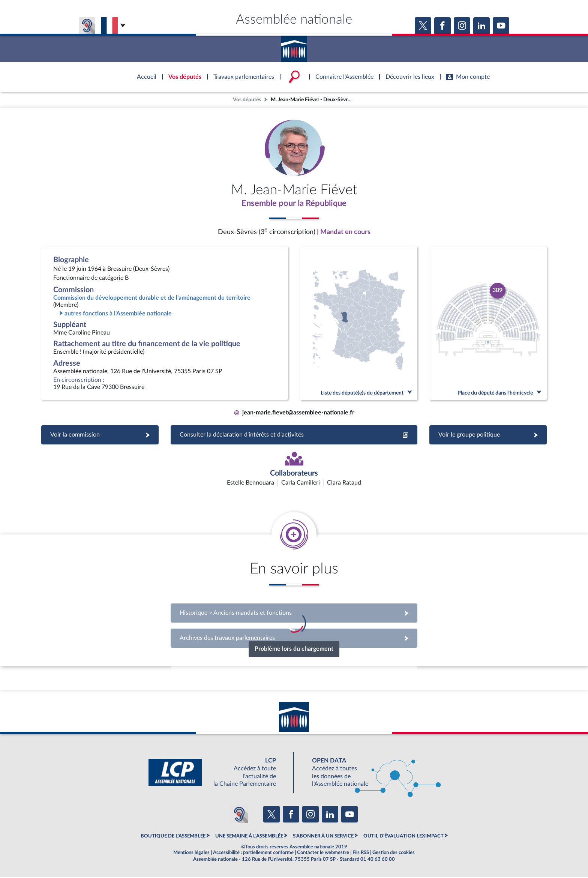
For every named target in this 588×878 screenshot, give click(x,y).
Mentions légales (191, 853)
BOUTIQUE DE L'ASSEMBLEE (173, 837)
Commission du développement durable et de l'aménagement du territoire (152, 299)
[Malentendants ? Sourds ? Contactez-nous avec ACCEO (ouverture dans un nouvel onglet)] (239, 815)
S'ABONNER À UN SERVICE (323, 837)
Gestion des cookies (394, 853)
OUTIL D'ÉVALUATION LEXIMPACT (403, 837)
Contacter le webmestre (323, 853)
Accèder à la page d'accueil (294, 46)
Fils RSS (361, 853)
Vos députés (247, 100)
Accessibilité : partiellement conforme (253, 853)
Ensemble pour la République (294, 204)
